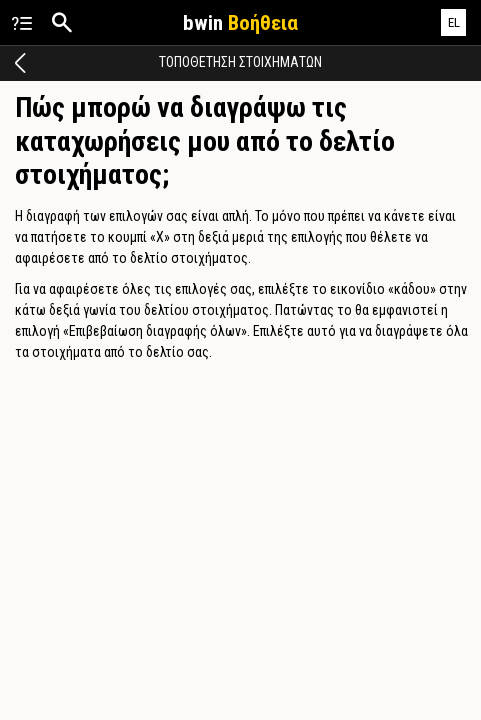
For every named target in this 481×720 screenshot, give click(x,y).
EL (454, 22)
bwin (240, 23)
